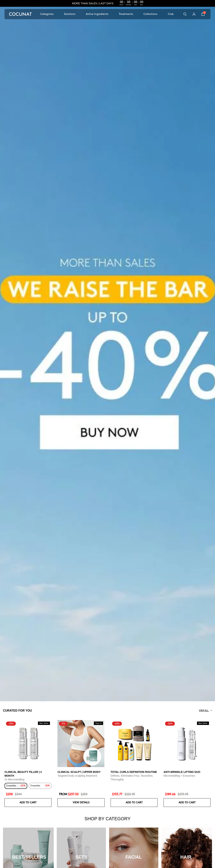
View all (205, 711)
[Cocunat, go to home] (20, 14)
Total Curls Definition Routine (134, 772)
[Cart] (203, 14)
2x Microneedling (14, 779)
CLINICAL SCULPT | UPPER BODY (79, 772)
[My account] (194, 14)
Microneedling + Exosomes (179, 776)
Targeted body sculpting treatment (77, 776)
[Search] (185, 14)
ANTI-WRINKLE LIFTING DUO (182, 772)
